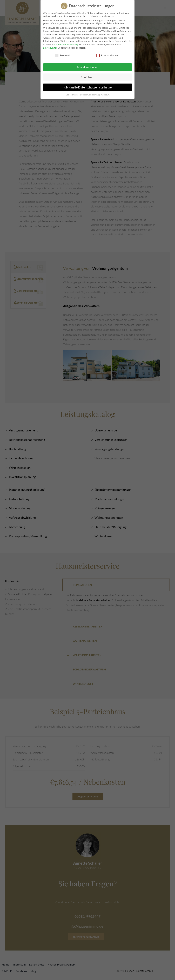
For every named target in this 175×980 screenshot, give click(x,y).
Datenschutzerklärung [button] (90, 94)
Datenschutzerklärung (66, 44)
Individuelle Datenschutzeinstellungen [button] (87, 87)
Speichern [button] (87, 77)
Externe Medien (107, 55)
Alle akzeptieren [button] (87, 67)
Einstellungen (50, 47)
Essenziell (63, 55)
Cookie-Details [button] (72, 94)
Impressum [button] (105, 94)
